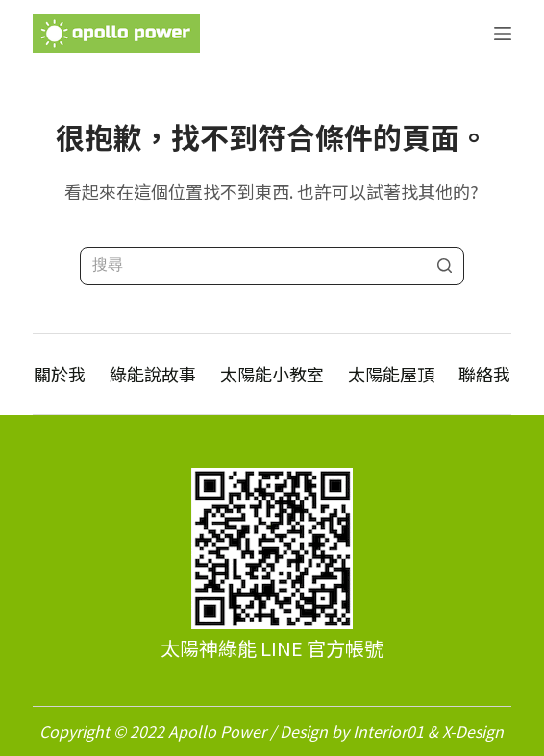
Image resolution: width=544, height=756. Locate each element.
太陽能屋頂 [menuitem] (391, 374)
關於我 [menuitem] (60, 374)
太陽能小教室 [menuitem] (272, 374)
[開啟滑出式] (503, 34)
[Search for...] (272, 266)
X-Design (473, 731)
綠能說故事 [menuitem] (153, 374)
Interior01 (388, 731)
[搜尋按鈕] (445, 266)
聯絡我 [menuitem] (484, 374)
